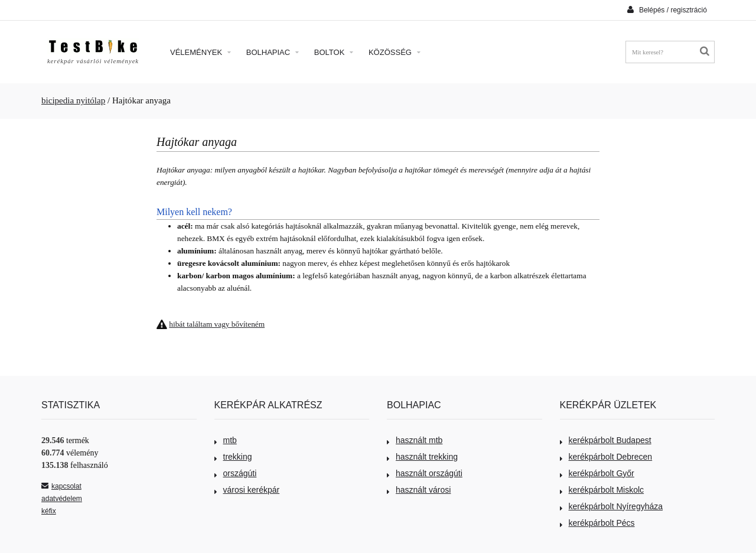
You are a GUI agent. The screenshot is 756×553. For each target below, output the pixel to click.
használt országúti (425, 473)
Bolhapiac (273, 52)
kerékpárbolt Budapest (606, 440)
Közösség (395, 52)
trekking (233, 457)
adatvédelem (62, 499)
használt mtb (415, 440)
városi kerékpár (247, 490)
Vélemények (201, 52)
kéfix (49, 511)
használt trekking (422, 457)
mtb (226, 440)
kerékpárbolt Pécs (597, 523)
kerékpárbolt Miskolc (602, 490)
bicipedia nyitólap (73, 100)
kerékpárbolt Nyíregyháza (612, 506)
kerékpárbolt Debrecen (606, 457)
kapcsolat (61, 486)
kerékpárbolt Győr (597, 473)
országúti (236, 473)
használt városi (419, 490)
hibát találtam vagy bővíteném (217, 324)
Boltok (334, 52)
